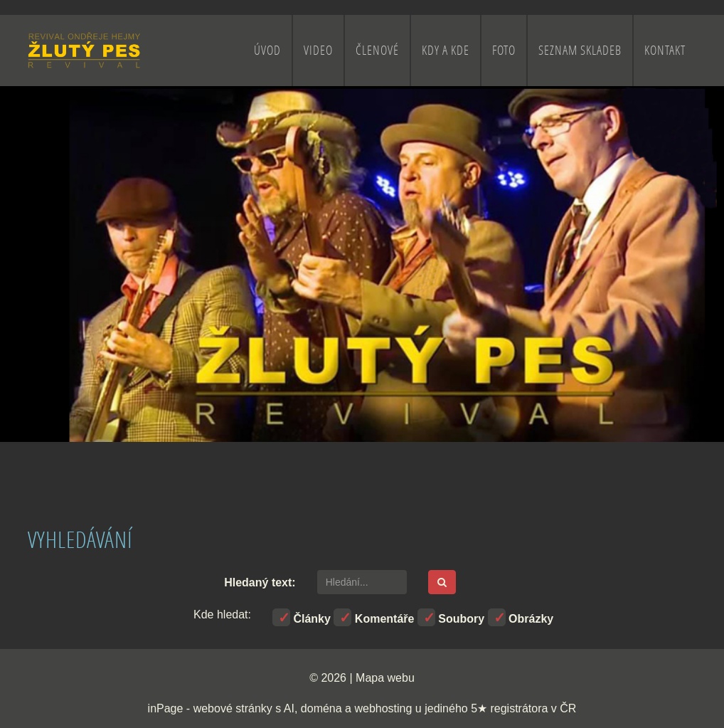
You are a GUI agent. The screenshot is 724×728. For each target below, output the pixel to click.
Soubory (451, 617)
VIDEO (318, 50)
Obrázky (521, 617)
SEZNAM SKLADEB (580, 50)
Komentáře (374, 617)
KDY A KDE (446, 50)
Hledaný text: (260, 582)
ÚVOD (267, 50)
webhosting (383, 708)
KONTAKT (665, 50)
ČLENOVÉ (377, 50)
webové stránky (233, 708)
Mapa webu (385, 678)
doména (321, 708)
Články (302, 617)
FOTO (504, 50)
